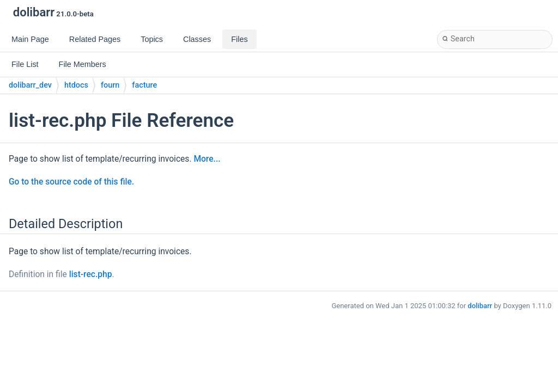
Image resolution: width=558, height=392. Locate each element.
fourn (110, 85)
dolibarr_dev (30, 85)
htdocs (76, 85)
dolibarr (480, 306)
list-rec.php (91, 274)
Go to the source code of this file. (71, 182)
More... (207, 159)
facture (144, 85)
